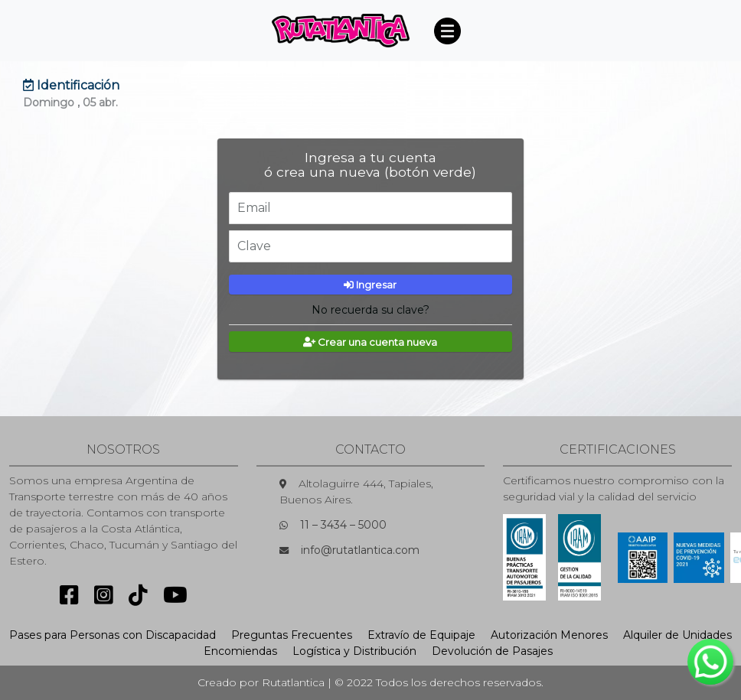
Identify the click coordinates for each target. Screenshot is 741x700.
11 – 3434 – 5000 (343, 525)
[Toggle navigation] (447, 31)
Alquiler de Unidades (677, 635)
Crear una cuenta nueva (371, 342)
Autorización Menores (549, 635)
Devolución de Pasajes (492, 651)
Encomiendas (240, 651)
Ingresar (371, 285)
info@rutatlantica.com (360, 550)
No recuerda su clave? (370, 310)
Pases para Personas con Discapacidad (113, 635)
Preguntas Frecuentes (292, 635)
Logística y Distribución (354, 651)
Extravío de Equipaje (421, 635)
